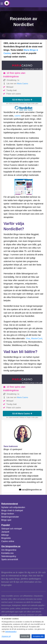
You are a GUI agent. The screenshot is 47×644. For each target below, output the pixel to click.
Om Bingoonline (9, 550)
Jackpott (5, 532)
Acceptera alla (38, 636)
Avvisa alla (25, 636)
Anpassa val (6, 636)
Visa (28, 338)
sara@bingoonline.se (32, 490)
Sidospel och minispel (12, 529)
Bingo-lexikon (8, 514)
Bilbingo (5, 535)
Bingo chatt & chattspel (12, 510)
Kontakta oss (7, 553)
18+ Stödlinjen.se (26, 69)
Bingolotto (6, 538)
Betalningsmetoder (10, 517)
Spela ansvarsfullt (10, 559)
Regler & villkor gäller (37, 69)
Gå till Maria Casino (22, 100)
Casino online (8, 541)
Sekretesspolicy (9, 556)
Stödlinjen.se (23, 104)
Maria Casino (22, 84)
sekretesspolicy (11, 632)
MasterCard (37, 338)
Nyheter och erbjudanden (13, 507)
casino (18, 116)
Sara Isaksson (11, 446)
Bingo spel (6, 520)
